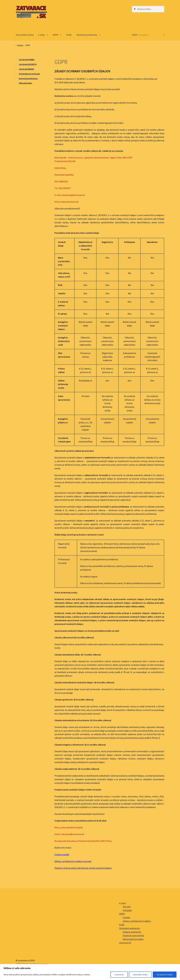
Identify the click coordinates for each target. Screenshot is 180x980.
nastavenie (119, 975)
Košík (69, 35)
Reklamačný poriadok (133, 939)
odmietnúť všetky (140, 975)
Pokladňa (127, 910)
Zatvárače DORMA (27, 60)
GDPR (55, 35)
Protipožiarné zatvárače (29, 74)
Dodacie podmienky (132, 932)
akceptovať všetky (165, 975)
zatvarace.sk (125, 943)
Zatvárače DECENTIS (28, 64)
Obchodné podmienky (87, 35)
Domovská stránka (25, 35)
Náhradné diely (25, 83)
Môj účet (127, 907)
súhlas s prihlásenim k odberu (137, 921)
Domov (20, 45)
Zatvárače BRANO (26, 69)
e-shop (41, 35)
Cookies (127, 917)
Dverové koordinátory (28, 79)
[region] (90, 972)
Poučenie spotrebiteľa (133, 935)
